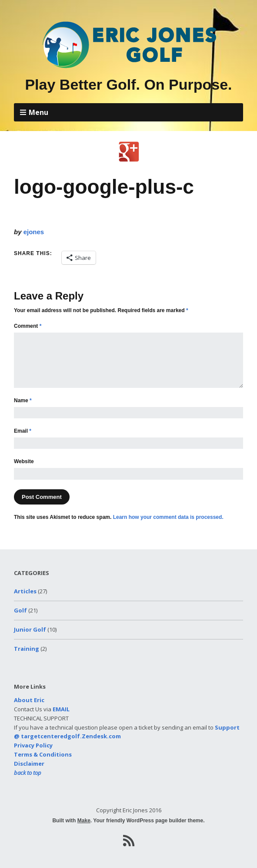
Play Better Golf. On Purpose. (128, 84)
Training (27, 649)
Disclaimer (29, 764)
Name (23, 400)
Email (23, 431)
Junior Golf (30, 629)
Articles (25, 591)
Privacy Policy (33, 745)
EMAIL (61, 709)
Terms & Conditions (43, 754)
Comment (28, 326)
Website (24, 461)
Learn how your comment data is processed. (168, 517)
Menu (38, 112)
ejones (34, 232)
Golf (20, 610)
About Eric (29, 700)
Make (84, 821)
